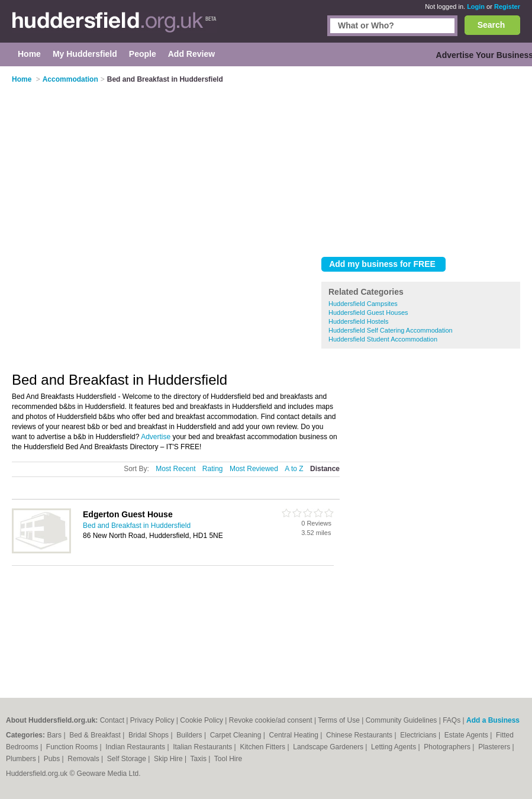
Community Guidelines (402, 720)
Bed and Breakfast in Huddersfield (137, 526)
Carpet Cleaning (237, 735)
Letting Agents (394, 747)
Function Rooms (73, 747)
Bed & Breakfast (96, 735)
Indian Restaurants (136, 747)
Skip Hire (169, 759)
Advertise (156, 437)
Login (476, 7)
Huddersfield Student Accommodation (383, 339)
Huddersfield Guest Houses (368, 312)
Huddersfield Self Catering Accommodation (391, 330)
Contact (112, 720)
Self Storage (128, 759)
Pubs (53, 759)
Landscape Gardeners (329, 747)
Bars (55, 735)
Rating (213, 469)
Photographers (448, 747)
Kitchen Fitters (263, 747)
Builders (190, 735)
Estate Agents (467, 735)
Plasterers (495, 747)
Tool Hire (228, 759)
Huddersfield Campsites (363, 304)
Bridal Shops (149, 735)
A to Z (294, 469)
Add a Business (493, 720)
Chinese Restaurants (360, 735)
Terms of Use (339, 720)
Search (491, 25)
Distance (325, 469)
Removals (84, 759)
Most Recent (175, 469)
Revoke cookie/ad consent (271, 720)
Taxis (200, 759)
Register (507, 7)
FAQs (452, 720)
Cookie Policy (201, 720)
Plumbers (22, 759)
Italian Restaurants (203, 747)
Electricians (419, 735)
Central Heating (295, 735)
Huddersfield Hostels (359, 321)
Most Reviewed (254, 469)
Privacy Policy (152, 720)
